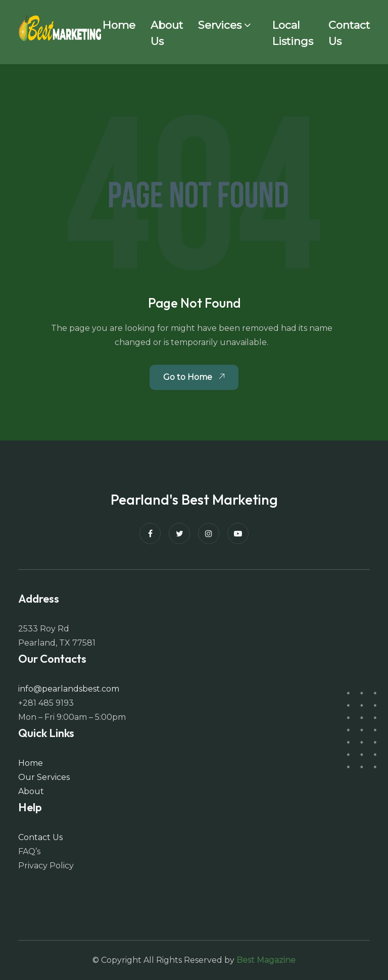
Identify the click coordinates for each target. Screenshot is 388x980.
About (31, 791)
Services (220, 25)
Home (119, 25)
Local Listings (293, 33)
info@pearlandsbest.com (69, 689)
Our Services (44, 777)
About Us (167, 33)
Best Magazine (266, 960)
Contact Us (349, 33)
